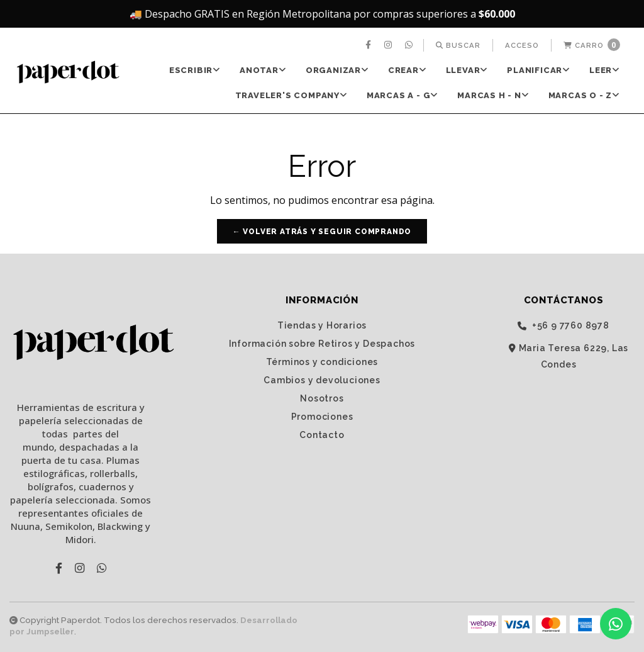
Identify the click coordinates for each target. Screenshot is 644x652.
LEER (605, 70)
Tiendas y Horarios (322, 325)
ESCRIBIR (195, 70)
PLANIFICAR (539, 70)
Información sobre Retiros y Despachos (322, 344)
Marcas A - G (402, 95)
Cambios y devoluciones (322, 380)
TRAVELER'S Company (291, 95)
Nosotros (322, 398)
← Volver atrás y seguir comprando (322, 232)
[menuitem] (370, 45)
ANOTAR (263, 70)
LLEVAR (467, 70)
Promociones (322, 417)
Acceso (522, 45)
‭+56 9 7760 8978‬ (563, 326)
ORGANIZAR (337, 70)
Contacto (322, 435)
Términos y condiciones (322, 362)
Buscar (458, 45)
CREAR (408, 70)
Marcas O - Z (584, 95)
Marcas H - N (493, 95)
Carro (592, 45)
